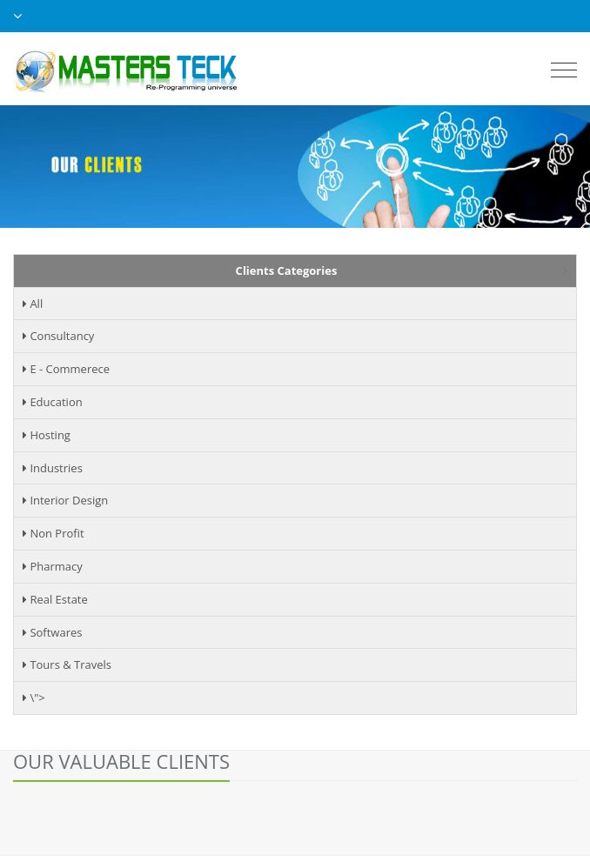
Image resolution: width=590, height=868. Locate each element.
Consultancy (58, 336)
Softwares (52, 632)
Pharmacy (53, 566)
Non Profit (54, 533)
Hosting (47, 435)
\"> (34, 698)
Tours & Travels (67, 664)
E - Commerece (66, 369)
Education (53, 402)
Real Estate (55, 599)
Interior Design (65, 500)
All (33, 304)
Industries (53, 468)
